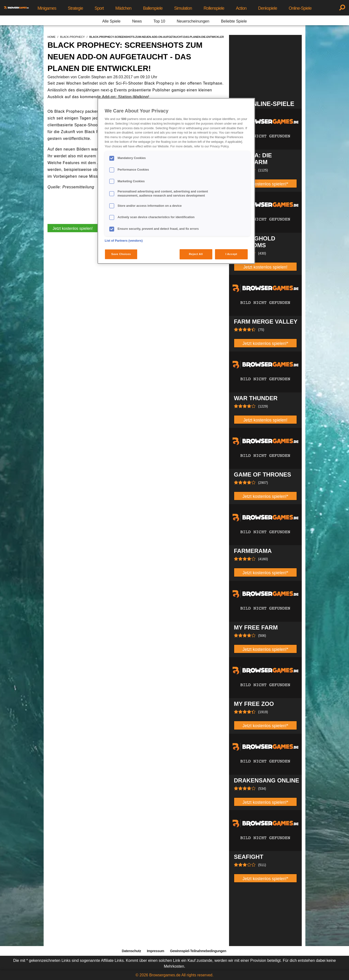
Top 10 (159, 21)
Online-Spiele (300, 8)
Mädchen (123, 8)
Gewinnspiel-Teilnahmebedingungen (198, 951)
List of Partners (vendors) (124, 241)
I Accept (231, 254)
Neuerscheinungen (193, 21)
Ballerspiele (153, 8)
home (52, 37)
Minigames (47, 8)
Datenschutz (131, 951)
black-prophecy (72, 37)
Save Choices (121, 254)
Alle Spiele (111, 21)
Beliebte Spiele (234, 21)
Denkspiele (268, 8)
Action (241, 8)
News (137, 21)
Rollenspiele (214, 8)
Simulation (183, 8)
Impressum (156, 951)
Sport (99, 8)
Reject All (196, 254)
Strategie (75, 8)
